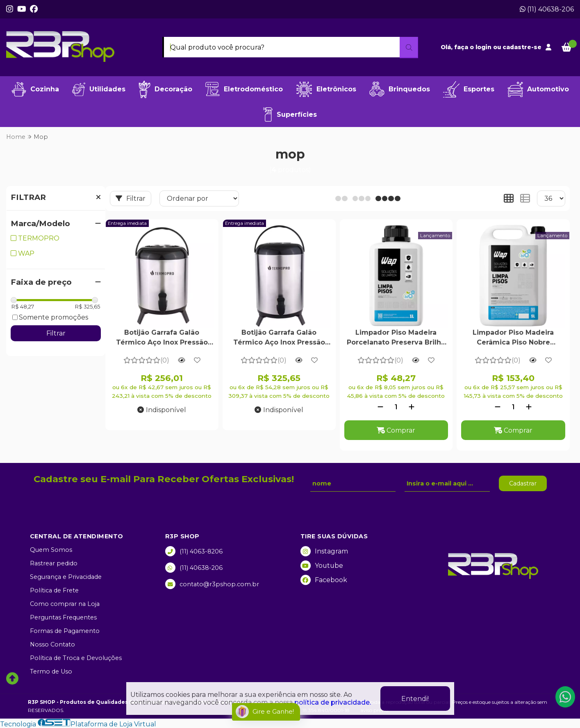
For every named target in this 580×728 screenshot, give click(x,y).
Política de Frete (54, 590)
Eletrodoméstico (244, 89)
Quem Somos (51, 550)
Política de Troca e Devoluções (76, 658)
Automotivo (538, 89)
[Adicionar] (412, 407)
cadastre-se (522, 47)
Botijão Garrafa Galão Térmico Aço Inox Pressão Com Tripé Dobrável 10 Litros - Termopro (279, 338)
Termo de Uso (51, 671)
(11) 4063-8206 (194, 551)
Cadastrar (523, 483)
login (484, 47)
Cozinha (35, 89)
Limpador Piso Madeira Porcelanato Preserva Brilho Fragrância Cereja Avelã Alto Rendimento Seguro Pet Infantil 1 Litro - (396, 338)
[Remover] (380, 407)
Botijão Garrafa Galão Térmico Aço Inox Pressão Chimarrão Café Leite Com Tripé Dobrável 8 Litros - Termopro (162, 338)
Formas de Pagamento (65, 631)
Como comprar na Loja (65, 604)
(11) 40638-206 (547, 9)
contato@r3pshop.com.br (212, 584)
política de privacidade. (333, 702)
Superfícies (290, 115)
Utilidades (99, 89)
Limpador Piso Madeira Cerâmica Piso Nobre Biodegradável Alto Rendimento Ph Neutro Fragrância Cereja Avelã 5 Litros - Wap (513, 338)
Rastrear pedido (54, 563)
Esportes (469, 89)
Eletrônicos (326, 89)
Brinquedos (400, 89)
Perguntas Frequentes (63, 617)
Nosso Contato (52, 644)
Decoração (165, 89)
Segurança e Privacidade (66, 577)
